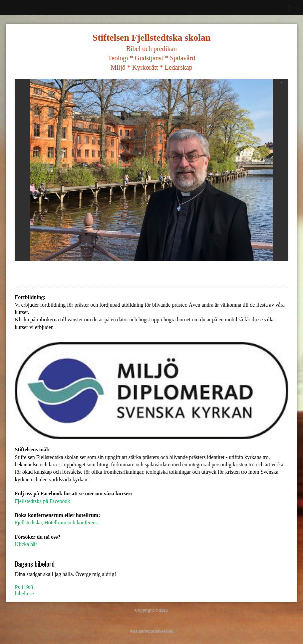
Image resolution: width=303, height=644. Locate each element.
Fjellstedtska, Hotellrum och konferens (56, 522)
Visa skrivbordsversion (151, 631)
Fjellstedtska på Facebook (42, 501)
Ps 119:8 (24, 587)
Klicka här (26, 544)
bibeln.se (24, 593)
